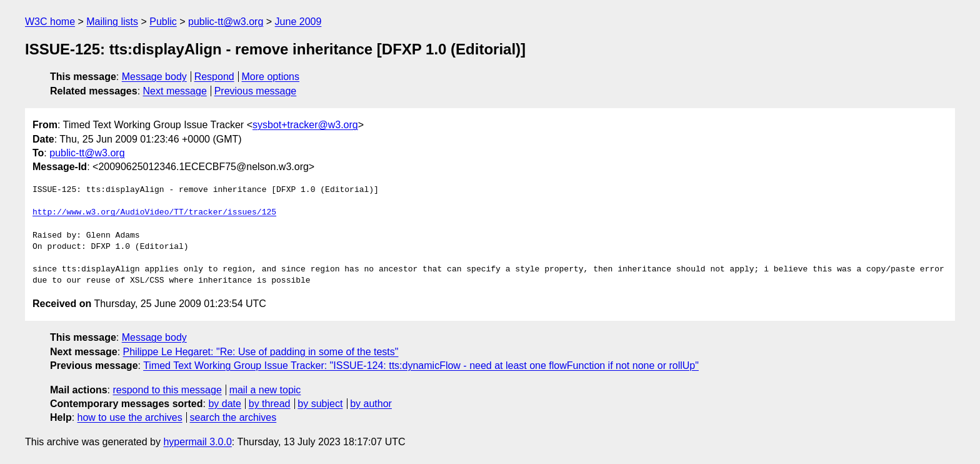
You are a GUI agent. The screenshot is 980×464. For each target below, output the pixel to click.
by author (371, 404)
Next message (175, 91)
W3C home (50, 22)
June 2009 (298, 22)
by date (224, 404)
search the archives (233, 417)
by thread (270, 404)
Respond (214, 77)
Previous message (256, 91)
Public (163, 22)
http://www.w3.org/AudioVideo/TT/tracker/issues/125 (154, 213)
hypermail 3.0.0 (197, 442)
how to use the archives (130, 417)
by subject (320, 404)
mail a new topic (265, 390)
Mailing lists (112, 22)
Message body (154, 77)
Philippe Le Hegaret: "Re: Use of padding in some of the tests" (261, 352)
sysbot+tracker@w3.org (305, 125)
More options (271, 77)
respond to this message (167, 390)
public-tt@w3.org (226, 22)
